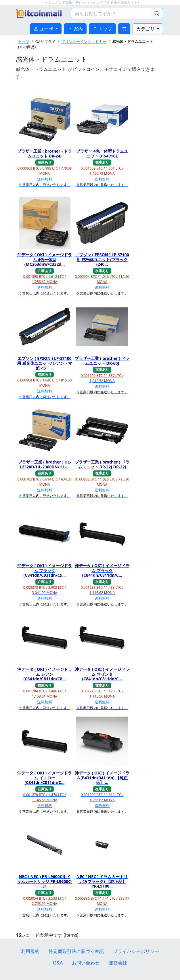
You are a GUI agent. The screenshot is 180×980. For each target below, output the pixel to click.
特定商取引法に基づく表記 (76, 951)
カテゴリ (146, 29)
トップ (24, 41)
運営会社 (118, 963)
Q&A (58, 963)
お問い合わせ (86, 963)
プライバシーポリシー (136, 951)
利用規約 (30, 951)
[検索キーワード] (111, 14)
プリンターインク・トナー (84, 41)
